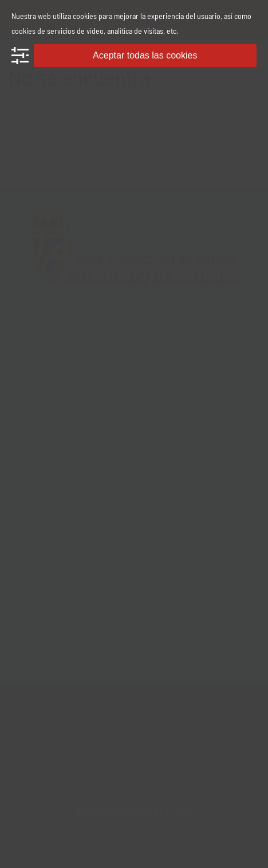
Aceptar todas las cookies (145, 55)
